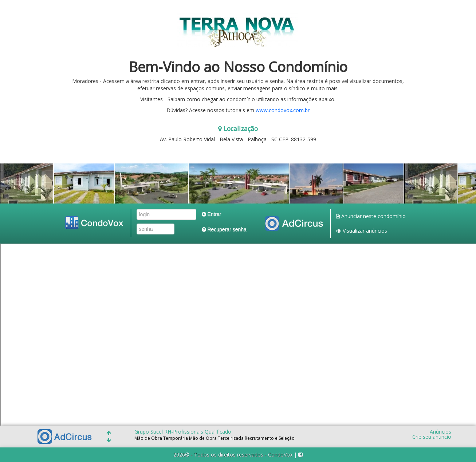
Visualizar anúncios (362, 231)
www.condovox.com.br (283, 110)
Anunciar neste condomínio (371, 216)
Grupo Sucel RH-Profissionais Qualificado (183, 432)
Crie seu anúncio (432, 437)
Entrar (212, 214)
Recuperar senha (224, 229)
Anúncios (440, 432)
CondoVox (280, 455)
